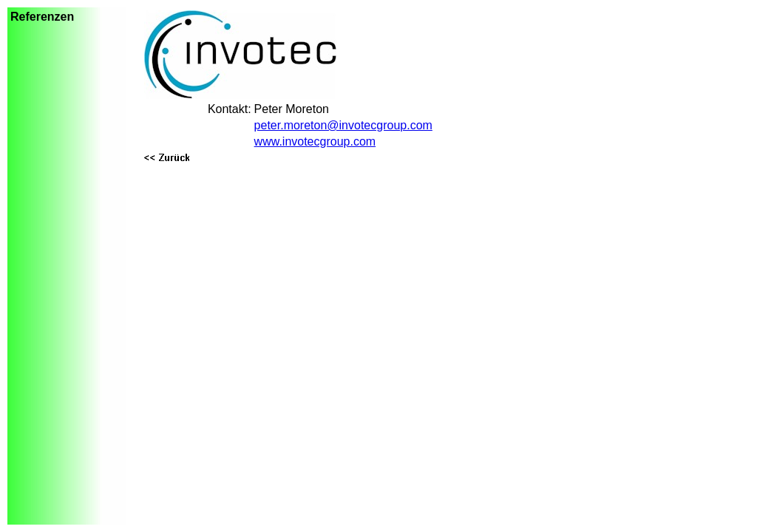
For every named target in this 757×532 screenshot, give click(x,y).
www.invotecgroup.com (315, 141)
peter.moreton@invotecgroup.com (343, 125)
